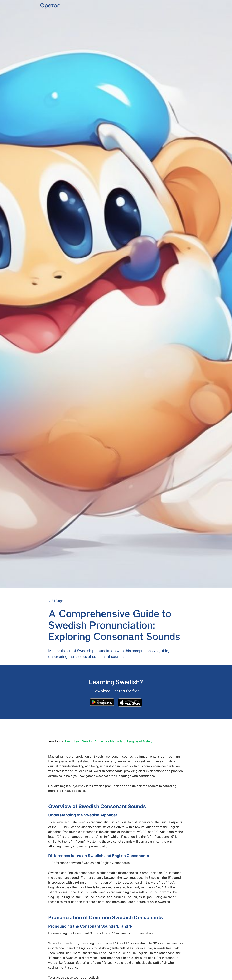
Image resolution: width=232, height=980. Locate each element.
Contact (188, 5)
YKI (181, 5)
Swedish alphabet (59, 828)
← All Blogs (56, 601)
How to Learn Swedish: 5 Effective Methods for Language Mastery (108, 741)
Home (174, 5)
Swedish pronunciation (76, 944)
